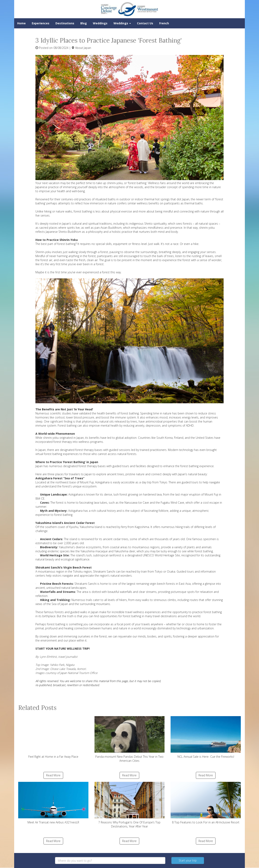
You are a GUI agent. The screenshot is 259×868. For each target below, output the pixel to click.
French (164, 23)
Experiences (41, 23)
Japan (87, 48)
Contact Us (145, 23)
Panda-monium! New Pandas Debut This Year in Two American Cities (130, 739)
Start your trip (188, 860)
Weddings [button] (122, 23)
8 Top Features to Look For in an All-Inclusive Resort (206, 803)
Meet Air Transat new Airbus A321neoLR (53, 803)
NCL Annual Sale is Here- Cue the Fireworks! (206, 737)
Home (21, 23)
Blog (84, 23)
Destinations (65, 23)
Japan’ (66, 224)
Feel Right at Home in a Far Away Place (53, 737)
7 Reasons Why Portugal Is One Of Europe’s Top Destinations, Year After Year (130, 805)
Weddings (100, 23)
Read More (53, 775)
